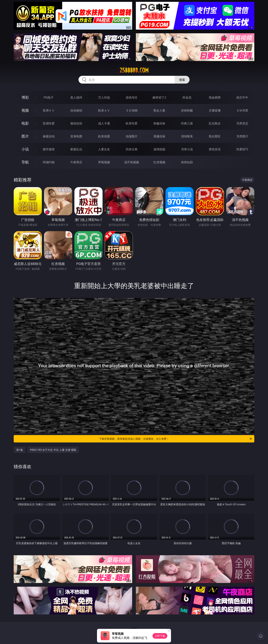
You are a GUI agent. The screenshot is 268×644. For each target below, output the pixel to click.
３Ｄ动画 (132, 110)
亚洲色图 (76, 136)
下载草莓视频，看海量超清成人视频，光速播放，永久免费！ (176, 439)
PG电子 (49, 97)
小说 (25, 149)
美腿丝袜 (159, 136)
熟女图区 (215, 136)
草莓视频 (104, 162)
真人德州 (76, 97)
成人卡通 (104, 123)
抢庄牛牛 (242, 97)
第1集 (20, 450)
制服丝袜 (159, 123)
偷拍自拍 (76, 123)
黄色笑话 (215, 149)
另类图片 (242, 136)
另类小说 (187, 149)
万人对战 (104, 97)
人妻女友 (104, 149)
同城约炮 (49, 162)
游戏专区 (132, 97)
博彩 (25, 97)
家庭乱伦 (76, 149)
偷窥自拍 (49, 136)
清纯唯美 (187, 136)
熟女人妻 (159, 110)
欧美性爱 (132, 123)
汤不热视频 (132, 162)
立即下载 (160, 636)
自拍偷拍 (76, 110)
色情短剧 (187, 162)
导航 (25, 162)
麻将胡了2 (159, 97)
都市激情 (49, 149)
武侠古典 (132, 149)
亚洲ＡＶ (49, 110)
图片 (25, 136)
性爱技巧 (242, 149)
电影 (25, 123)
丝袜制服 (187, 110)
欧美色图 (104, 136)
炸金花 (187, 97)
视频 (25, 110)
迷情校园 (159, 149)
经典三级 (187, 123)
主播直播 (215, 110)
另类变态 (242, 123)
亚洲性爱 (49, 123)
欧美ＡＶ (104, 110)
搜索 (182, 80)
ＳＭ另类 (242, 110)
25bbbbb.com (134, 70)
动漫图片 (132, 136)
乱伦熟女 (215, 123)
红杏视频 (159, 162)
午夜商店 (76, 162)
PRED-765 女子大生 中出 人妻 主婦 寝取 (53, 450)
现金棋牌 (215, 97)
